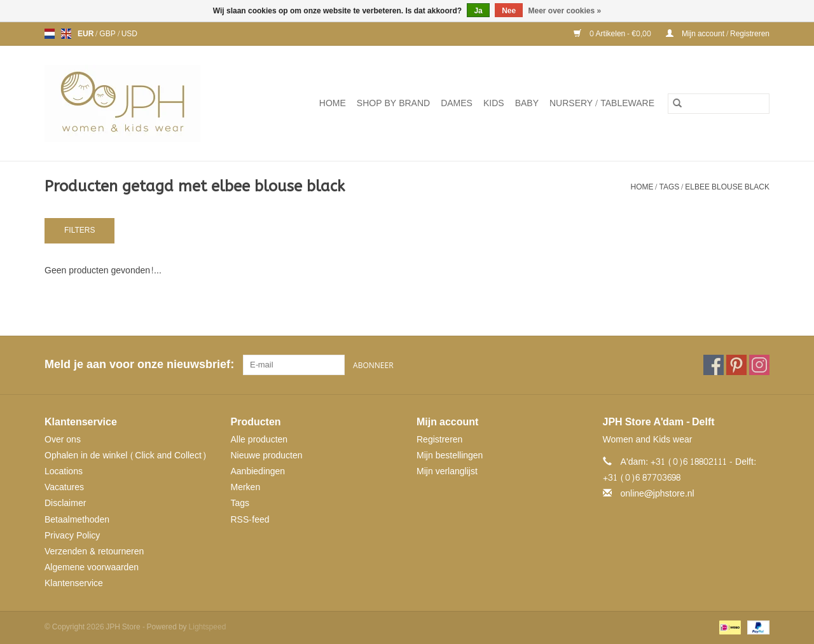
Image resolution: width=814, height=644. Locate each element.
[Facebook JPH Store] (714, 365)
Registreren (439, 440)
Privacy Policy (72, 536)
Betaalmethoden (77, 520)
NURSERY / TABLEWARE (602, 103)
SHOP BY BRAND (393, 103)
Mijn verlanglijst (447, 471)
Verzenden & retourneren (94, 552)
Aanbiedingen (258, 471)
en (66, 34)
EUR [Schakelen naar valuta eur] (86, 34)
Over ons (63, 440)
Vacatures (64, 487)
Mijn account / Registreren (718, 34)
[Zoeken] (719, 104)
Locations (64, 471)
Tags (669, 187)
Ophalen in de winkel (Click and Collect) (126, 456)
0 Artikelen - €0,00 (613, 34)
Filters (79, 230)
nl (50, 34)
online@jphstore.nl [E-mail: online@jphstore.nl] (658, 494)
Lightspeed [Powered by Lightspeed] (208, 627)
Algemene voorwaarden (92, 567)
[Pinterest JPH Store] (736, 365)
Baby (527, 103)
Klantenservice (74, 583)
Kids (494, 103)
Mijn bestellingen (450, 456)
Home (333, 103)
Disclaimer (65, 503)
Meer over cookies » (565, 11)
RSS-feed (250, 520)
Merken (246, 487)
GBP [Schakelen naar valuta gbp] (108, 34)
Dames (457, 103)
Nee (509, 11)
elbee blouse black (727, 187)
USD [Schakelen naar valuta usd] (129, 34)
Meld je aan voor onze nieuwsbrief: (139, 365)
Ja (478, 11)
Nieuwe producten (267, 456)
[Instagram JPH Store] (759, 365)
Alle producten (259, 440)
